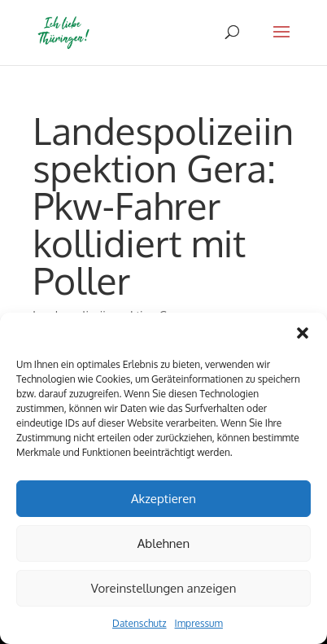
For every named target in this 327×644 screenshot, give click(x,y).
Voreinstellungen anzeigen (164, 588)
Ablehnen (163, 543)
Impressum (199, 623)
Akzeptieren (163, 499)
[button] (303, 333)
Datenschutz (139, 623)
